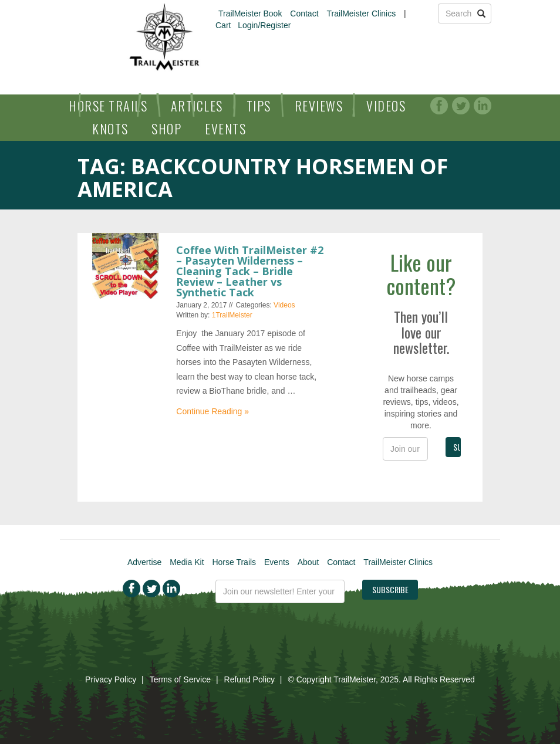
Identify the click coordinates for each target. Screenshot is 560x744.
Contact (304, 13)
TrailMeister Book (250, 13)
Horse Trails (108, 106)
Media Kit (187, 562)
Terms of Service (180, 679)
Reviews (319, 106)
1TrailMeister (232, 315)
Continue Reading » (212, 411)
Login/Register (264, 25)
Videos (386, 106)
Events (225, 128)
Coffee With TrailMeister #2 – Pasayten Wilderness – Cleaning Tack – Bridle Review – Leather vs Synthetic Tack (250, 271)
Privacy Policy (111, 679)
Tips (259, 106)
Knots (110, 128)
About (308, 562)
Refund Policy (249, 679)
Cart (223, 25)
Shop (166, 128)
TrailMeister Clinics (361, 13)
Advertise (144, 562)
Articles (197, 106)
